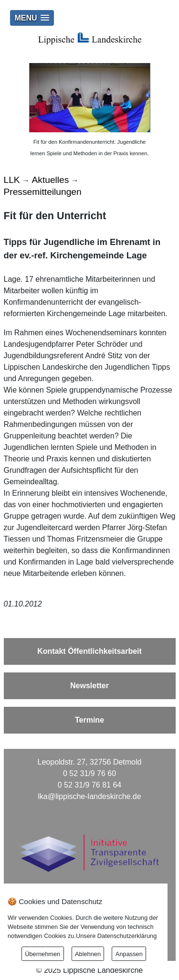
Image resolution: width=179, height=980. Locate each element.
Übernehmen (42, 954)
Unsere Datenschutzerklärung (116, 936)
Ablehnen (88, 954)
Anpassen (129, 954)
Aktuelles (51, 180)
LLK (12, 180)
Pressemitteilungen (43, 192)
